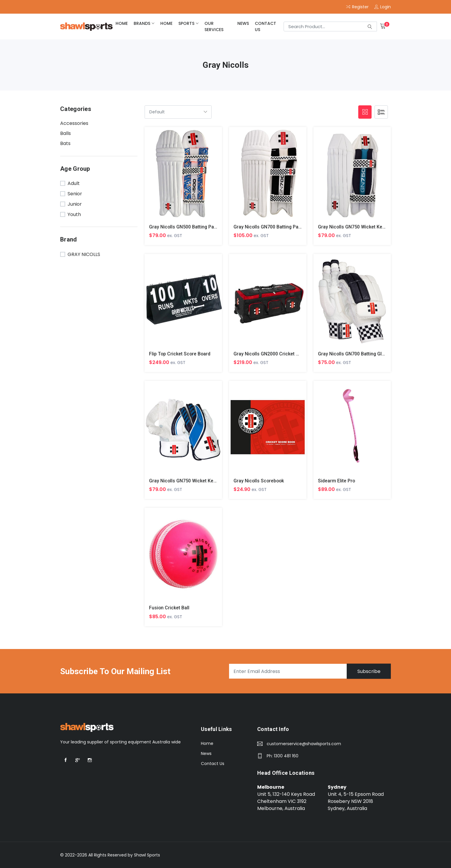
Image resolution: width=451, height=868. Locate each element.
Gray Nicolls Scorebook (259, 481)
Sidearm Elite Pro (337, 481)
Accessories (74, 123)
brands (142, 23)
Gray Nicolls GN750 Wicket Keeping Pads (362, 227)
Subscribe (369, 672)
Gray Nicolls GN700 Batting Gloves (355, 354)
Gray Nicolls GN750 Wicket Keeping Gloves (196, 481)
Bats (65, 143)
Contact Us (266, 26)
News (243, 23)
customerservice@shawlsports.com (304, 744)
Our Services (214, 26)
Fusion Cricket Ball (169, 608)
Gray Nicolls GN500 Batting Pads (184, 227)
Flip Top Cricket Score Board (180, 354)
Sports (186, 23)
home (122, 23)
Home (207, 744)
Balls (65, 133)
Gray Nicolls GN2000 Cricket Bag (269, 354)
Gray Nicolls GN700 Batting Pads (269, 227)
